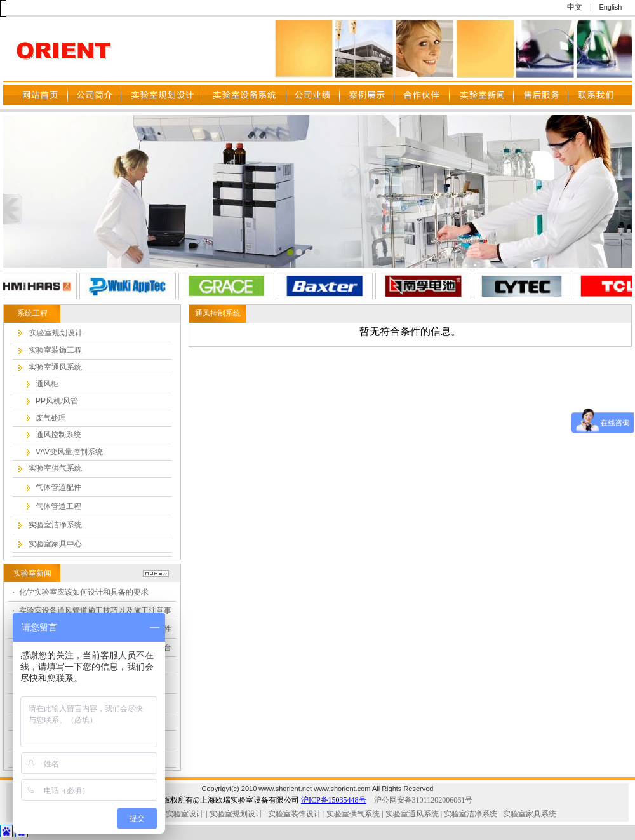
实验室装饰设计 (295, 814)
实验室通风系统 (412, 814)
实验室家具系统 (530, 814)
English (610, 7)
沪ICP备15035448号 (334, 800)
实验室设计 (185, 814)
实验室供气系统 (353, 814)
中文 (575, 7)
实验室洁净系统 (470, 814)
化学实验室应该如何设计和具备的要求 (84, 592)
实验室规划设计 (236, 814)
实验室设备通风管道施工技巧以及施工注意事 (95, 611)
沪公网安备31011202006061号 (424, 800)
